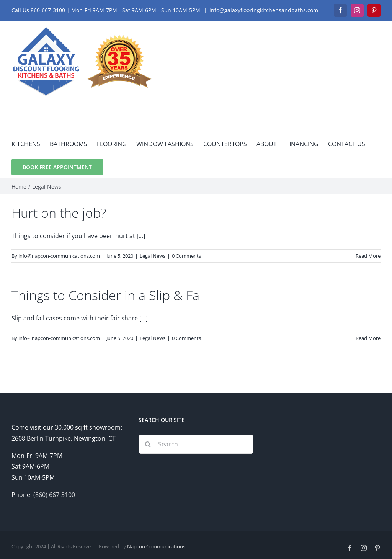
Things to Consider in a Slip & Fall (109, 295)
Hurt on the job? (59, 213)
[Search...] (196, 444)
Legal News (153, 256)
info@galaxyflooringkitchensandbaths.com (264, 10)
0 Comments (186, 256)
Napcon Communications (156, 546)
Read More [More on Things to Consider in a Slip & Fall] (368, 338)
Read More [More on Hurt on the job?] (368, 256)
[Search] (148, 444)
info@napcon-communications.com (59, 256)
